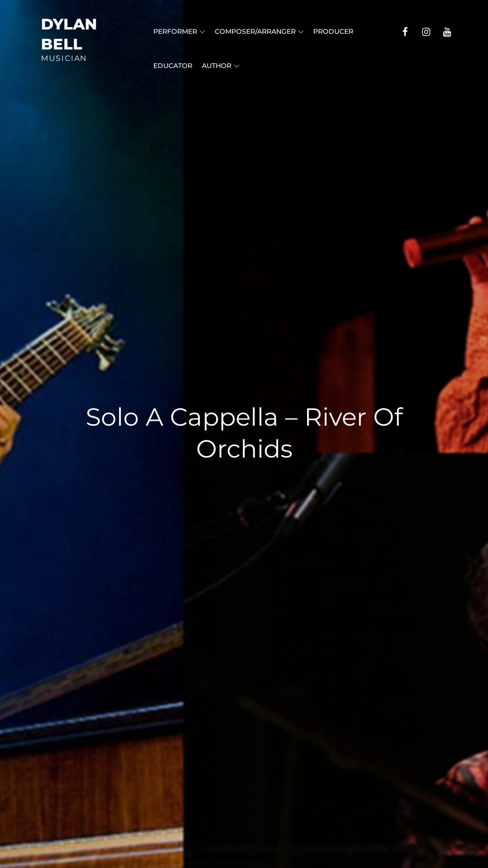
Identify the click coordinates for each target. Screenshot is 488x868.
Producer (333, 31)
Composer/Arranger (259, 31)
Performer (179, 31)
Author (221, 66)
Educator (173, 66)
